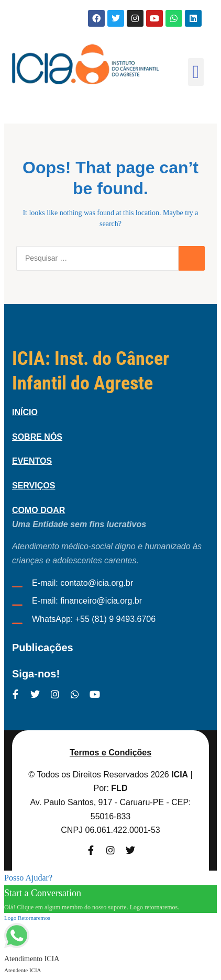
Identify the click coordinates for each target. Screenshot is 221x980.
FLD (119, 788)
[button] (196, 72)
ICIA (180, 775)
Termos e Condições (110, 753)
